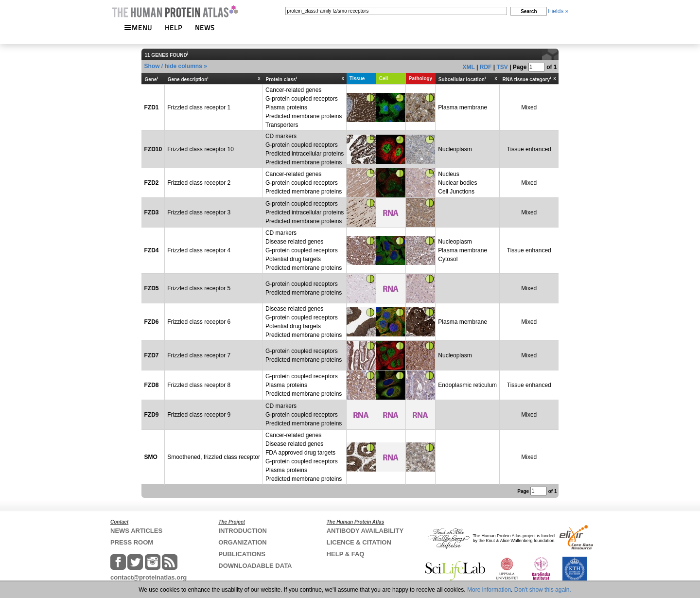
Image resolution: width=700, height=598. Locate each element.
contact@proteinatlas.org (149, 577)
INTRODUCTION (243, 531)
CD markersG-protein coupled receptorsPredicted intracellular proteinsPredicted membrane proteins (305, 149)
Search (529, 11)
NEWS (205, 27)
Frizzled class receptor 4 (199, 250)
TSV (502, 67)
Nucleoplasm (455, 149)
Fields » (558, 11)
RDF (486, 67)
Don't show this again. (543, 590)
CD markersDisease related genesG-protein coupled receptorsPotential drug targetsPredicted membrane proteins (304, 250)
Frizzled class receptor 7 (199, 355)
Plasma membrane (463, 107)
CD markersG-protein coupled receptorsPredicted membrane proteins (304, 415)
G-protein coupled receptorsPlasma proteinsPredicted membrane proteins (304, 385)
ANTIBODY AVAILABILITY (365, 531)
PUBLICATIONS (242, 554)
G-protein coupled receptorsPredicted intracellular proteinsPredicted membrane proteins (305, 212)
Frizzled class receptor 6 (199, 322)
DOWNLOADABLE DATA (255, 566)
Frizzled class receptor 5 (199, 288)
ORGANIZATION (242, 542)
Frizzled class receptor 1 (199, 107)
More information (489, 590)
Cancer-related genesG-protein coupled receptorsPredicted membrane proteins (304, 183)
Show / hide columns (173, 66)
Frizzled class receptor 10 (201, 149)
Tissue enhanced (529, 149)
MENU (138, 27)
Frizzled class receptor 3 (199, 212)
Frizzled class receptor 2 (199, 183)
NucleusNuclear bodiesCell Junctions (457, 183)
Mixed (529, 107)
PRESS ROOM (132, 542)
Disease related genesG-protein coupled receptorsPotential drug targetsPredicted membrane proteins (304, 322)
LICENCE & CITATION (359, 542)
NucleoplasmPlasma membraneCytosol (463, 250)
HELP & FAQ (346, 554)
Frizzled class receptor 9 (199, 415)
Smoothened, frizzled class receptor (214, 457)
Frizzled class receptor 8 (199, 385)
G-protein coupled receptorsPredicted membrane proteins (304, 288)
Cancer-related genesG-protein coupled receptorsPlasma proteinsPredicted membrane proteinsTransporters (304, 107)
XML (469, 67)
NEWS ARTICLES (136, 531)
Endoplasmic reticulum (467, 385)
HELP (174, 27)
